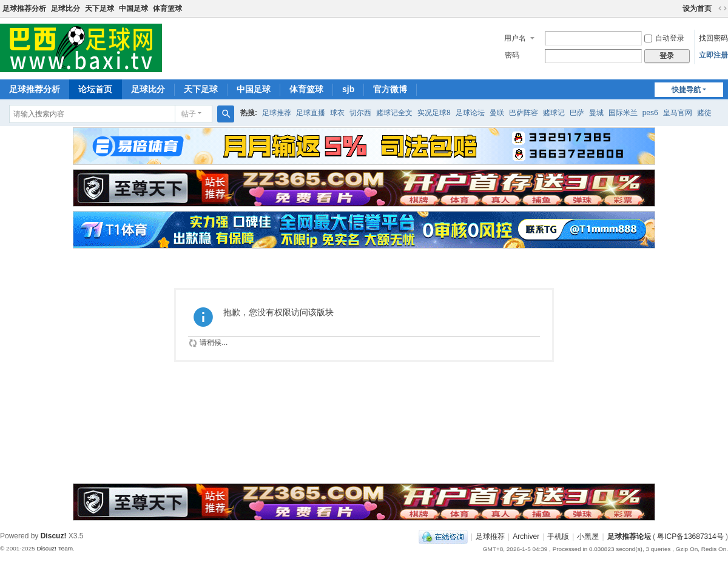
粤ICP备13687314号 (690, 537)
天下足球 (99, 8)
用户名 (515, 38)
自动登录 (664, 38)
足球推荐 (277, 113)
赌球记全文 (394, 113)
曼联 (497, 113)
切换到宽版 (723, 8)
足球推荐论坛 (629, 537)
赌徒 (704, 113)
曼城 (596, 113)
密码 (512, 55)
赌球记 (554, 113)
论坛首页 (95, 89)
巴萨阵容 (524, 113)
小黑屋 (588, 537)
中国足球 (133, 8)
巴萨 (577, 113)
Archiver (526, 537)
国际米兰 (623, 113)
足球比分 (66, 8)
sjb (348, 89)
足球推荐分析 (24, 8)
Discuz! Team (55, 548)
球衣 (337, 113)
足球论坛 (470, 113)
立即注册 (713, 55)
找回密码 (713, 38)
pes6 (650, 113)
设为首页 (697, 8)
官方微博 (390, 89)
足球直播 (311, 113)
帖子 (189, 114)
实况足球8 (434, 113)
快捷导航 (686, 90)
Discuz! (54, 536)
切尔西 (360, 113)
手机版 (558, 537)
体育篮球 (167, 8)
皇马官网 (678, 113)
